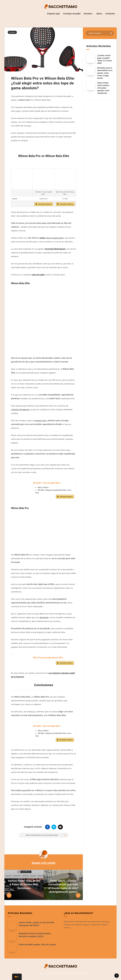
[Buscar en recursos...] (100, 33)
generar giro (41, 420)
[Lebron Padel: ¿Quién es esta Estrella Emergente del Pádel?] (12, 926)
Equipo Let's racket (44, 863)
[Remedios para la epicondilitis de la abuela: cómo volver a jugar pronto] (91, 71)
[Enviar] (111, 33)
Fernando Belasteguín (55, 249)
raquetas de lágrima (20, 409)
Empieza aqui (54, 14)
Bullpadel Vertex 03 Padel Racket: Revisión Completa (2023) (35, 935)
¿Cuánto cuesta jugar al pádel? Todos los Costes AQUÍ (105, 59)
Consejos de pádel (72, 14)
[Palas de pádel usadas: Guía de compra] (12, 948)
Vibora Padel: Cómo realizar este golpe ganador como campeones (103, 88)
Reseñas (88, 14)
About (99, 14)
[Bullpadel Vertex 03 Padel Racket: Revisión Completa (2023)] (12, 937)
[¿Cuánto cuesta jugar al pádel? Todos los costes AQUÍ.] (91, 59)
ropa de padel (38, 275)
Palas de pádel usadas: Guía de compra (37, 944)
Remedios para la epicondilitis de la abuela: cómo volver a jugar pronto (105, 73)
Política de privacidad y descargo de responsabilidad (69, 973)
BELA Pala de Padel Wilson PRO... (49, 658)
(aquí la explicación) (52, 238)
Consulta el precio (45, 204)
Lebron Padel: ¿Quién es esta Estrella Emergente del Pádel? (37, 924)
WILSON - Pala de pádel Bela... (47, 483)
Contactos (110, 14)
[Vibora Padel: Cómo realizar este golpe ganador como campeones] (91, 86)
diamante (44, 617)
